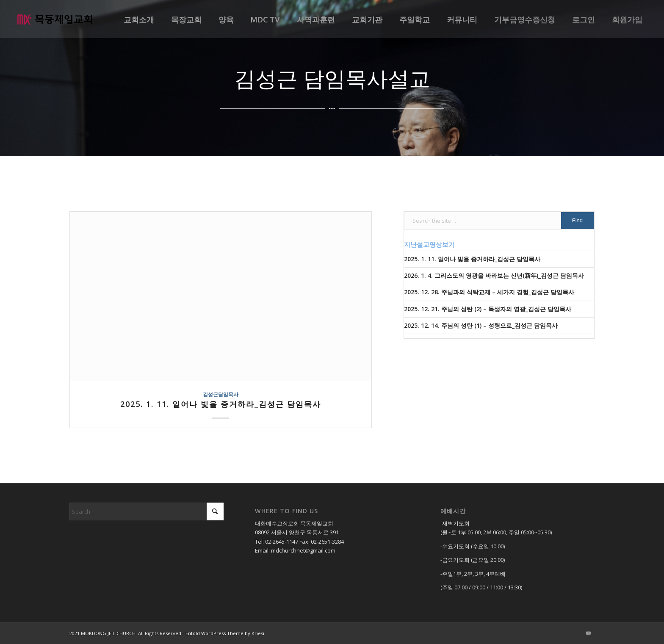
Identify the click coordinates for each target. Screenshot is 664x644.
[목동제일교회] (55, 19)
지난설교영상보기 (429, 244)
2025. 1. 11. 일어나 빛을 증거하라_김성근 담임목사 (221, 404)
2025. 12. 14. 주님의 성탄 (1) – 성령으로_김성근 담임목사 (481, 325)
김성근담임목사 (221, 394)
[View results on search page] (577, 221)
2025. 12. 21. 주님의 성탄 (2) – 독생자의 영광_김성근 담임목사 (488, 309)
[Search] (147, 511)
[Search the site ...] (499, 221)
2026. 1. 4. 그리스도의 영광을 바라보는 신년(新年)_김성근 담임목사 (494, 275)
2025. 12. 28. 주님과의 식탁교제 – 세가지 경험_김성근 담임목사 (489, 292)
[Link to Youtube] (588, 633)
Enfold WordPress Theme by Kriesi (225, 633)
